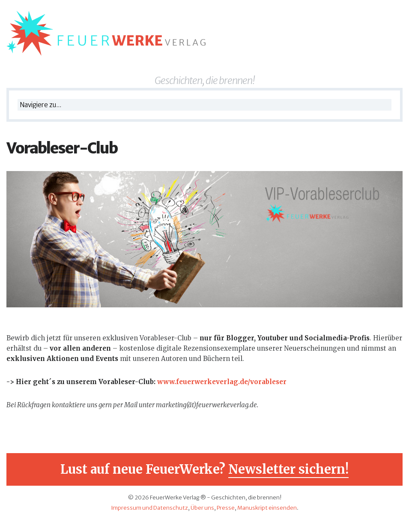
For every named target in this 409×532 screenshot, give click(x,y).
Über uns (202, 508)
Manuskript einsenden (267, 508)
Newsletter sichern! (288, 469)
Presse (226, 508)
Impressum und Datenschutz (149, 508)
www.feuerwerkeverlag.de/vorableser (222, 382)
